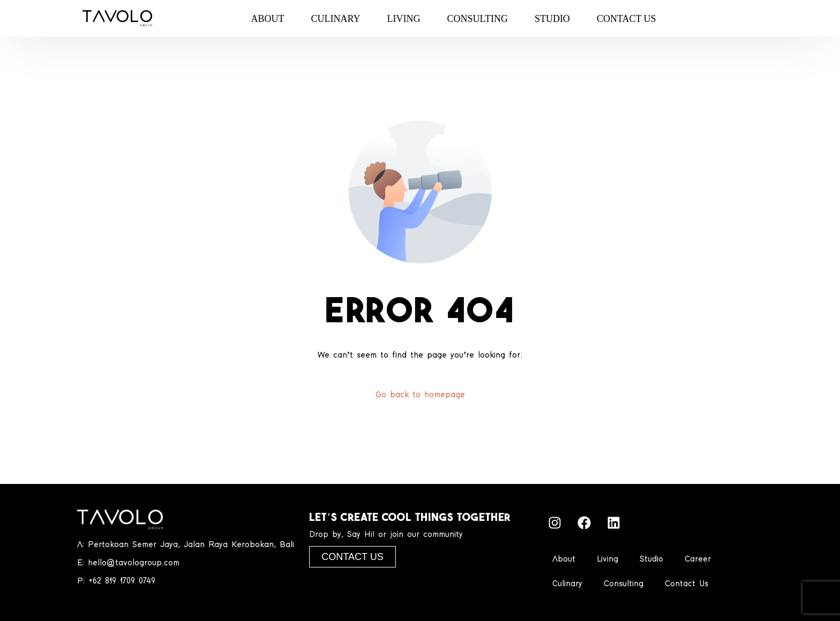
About (564, 559)
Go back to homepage (420, 395)
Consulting (624, 584)
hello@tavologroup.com (134, 563)
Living (607, 559)
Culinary (567, 584)
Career (698, 559)
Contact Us (687, 584)
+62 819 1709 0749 (122, 581)
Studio (651, 559)
